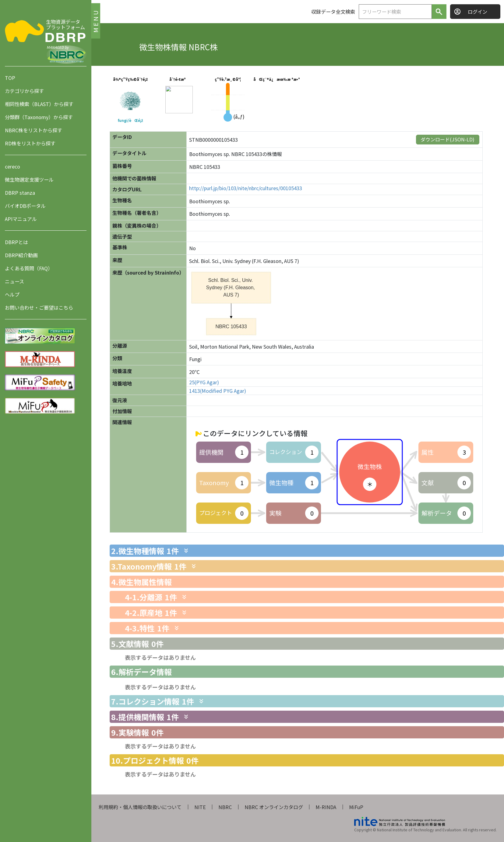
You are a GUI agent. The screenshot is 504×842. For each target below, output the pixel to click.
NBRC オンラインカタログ (274, 807)
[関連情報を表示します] (186, 551)
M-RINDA (326, 807)
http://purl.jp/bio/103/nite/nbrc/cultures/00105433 (246, 188)
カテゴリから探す (24, 91)
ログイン (478, 12)
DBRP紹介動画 (21, 255)
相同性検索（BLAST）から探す (39, 104)
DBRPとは (16, 242)
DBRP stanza (20, 193)
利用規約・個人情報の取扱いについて (140, 807)
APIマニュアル (21, 219)
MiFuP (356, 807)
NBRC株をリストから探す (33, 130)
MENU (95, 21)
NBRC (225, 807)
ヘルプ (12, 294)
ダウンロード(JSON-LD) (448, 139)
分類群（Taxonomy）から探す (39, 117)
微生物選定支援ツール (29, 179)
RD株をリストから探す (30, 143)
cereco (12, 166)
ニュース (14, 281)
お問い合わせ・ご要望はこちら (39, 307)
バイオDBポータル (25, 206)
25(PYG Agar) (204, 382)
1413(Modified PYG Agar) (218, 391)
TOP (10, 78)
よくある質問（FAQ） (29, 268)
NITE (200, 807)
